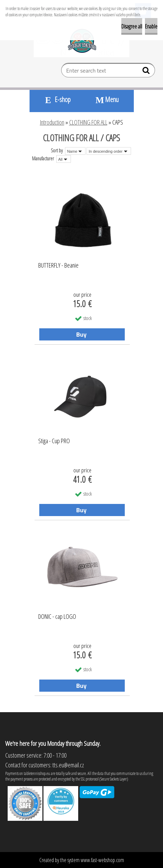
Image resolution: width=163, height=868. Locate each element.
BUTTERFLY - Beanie (58, 266)
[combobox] (75, 151)
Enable (151, 26)
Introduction (52, 122)
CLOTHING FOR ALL (88, 122)
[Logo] (81, 41)
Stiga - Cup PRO (54, 441)
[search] (147, 72)
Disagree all (132, 26)
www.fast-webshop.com (102, 860)
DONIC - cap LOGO (57, 617)
